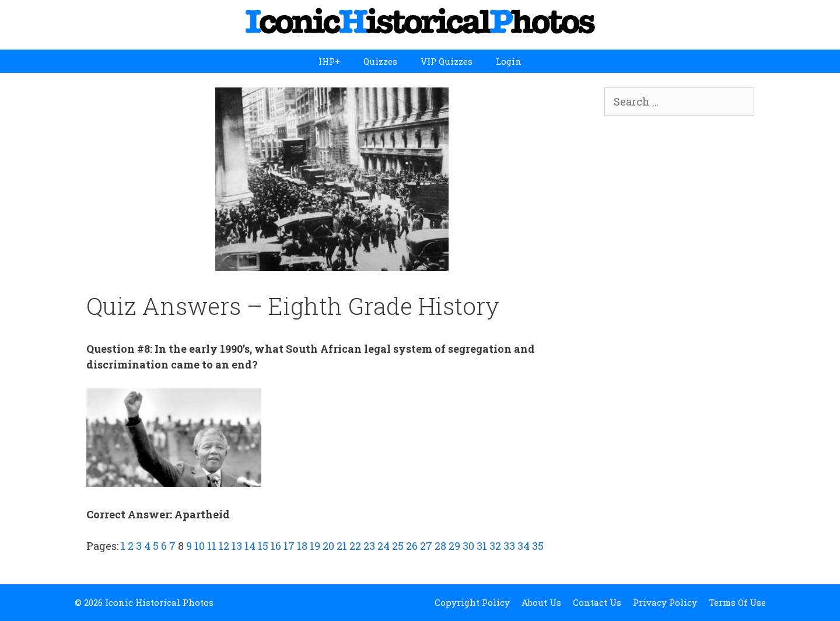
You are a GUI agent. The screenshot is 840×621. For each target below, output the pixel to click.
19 (315, 546)
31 (482, 546)
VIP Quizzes (447, 61)
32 (495, 546)
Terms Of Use (737, 602)
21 (342, 546)
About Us (541, 602)
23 (369, 546)
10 (199, 546)
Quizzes (380, 61)
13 (237, 546)
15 (263, 546)
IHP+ (329, 61)
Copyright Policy (472, 602)
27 (426, 546)
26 (412, 546)
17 (289, 546)
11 (212, 546)
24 (384, 546)
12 (224, 546)
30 (468, 546)
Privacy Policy (665, 602)
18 (302, 546)
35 (538, 546)
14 (250, 546)
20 (328, 546)
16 (276, 546)
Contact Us (597, 602)
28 (440, 546)
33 (509, 546)
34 (524, 546)
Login (509, 61)
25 (398, 546)
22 (355, 546)
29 (454, 546)
